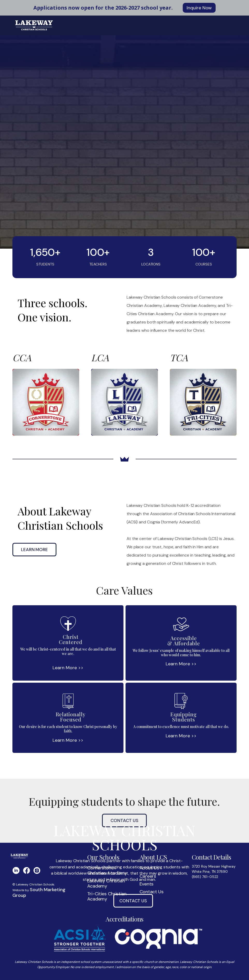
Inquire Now (199, 8)
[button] (230, 25)
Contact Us (133, 901)
